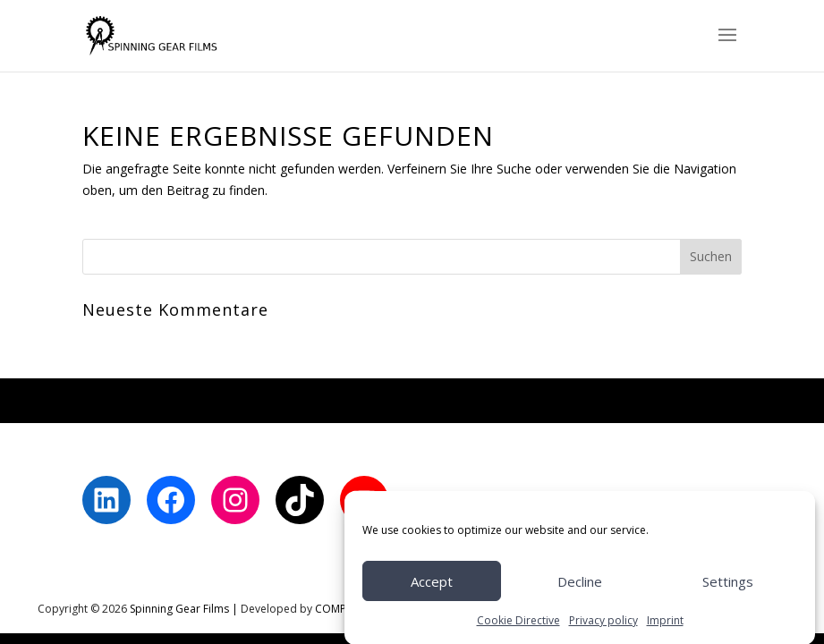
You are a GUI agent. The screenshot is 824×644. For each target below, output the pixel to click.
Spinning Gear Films (179, 609)
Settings (728, 586)
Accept (432, 586)
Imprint (665, 625)
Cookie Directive (518, 625)
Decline (580, 586)
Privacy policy (603, 625)
